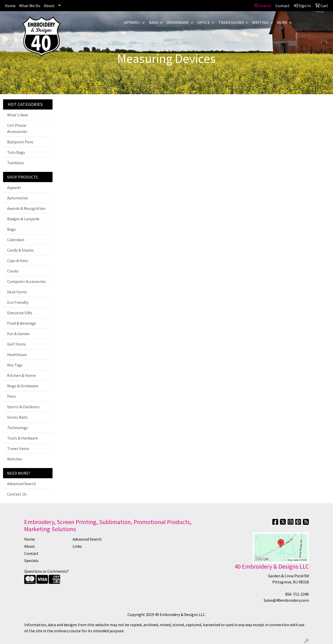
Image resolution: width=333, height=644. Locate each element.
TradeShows (231, 22)
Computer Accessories (27, 281)
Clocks (13, 271)
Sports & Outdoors (23, 407)
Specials (31, 560)
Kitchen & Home (21, 375)
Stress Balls (17, 417)
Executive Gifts (20, 313)
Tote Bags (16, 152)
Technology (17, 428)
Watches (15, 459)
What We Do (30, 6)
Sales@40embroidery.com (286, 600)
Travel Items (18, 448)
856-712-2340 (297, 594)
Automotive (18, 198)
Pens (11, 396)
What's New (17, 115)
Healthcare (17, 354)
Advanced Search (22, 484)
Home (10, 6)
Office (204, 22)
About (49, 6)
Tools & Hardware (23, 438)
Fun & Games (18, 334)
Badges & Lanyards (23, 219)
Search (263, 6)
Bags (154, 22)
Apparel (132, 22)
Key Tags (15, 365)
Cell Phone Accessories (17, 128)
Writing (260, 22)
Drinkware (178, 22)
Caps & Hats (18, 261)
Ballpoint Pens (20, 142)
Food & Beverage (22, 323)
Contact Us (17, 494)
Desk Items (17, 292)
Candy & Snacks (20, 250)
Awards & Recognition (26, 208)
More (282, 22)
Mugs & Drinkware (23, 386)
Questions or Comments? (47, 571)
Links (77, 546)
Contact (31, 553)
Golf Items (17, 344)
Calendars (16, 240)
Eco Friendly (18, 302)
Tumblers (16, 163)
